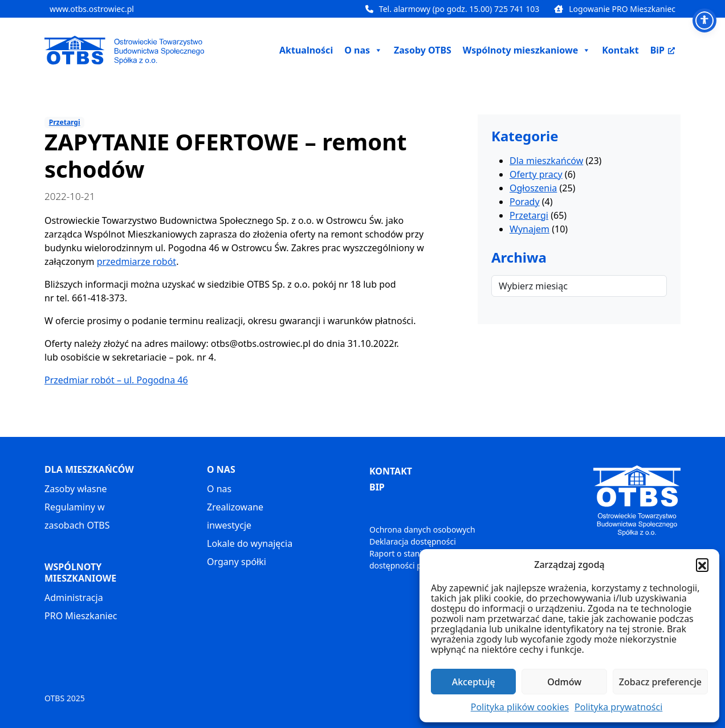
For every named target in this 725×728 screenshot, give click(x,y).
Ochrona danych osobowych (422, 529)
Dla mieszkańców (546, 161)
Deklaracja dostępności (413, 541)
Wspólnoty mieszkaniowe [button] (527, 50)
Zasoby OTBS (423, 50)
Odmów (564, 682)
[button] (702, 565)
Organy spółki (237, 562)
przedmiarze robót (137, 261)
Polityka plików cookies (520, 707)
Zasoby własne (76, 489)
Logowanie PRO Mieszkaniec (615, 9)
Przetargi (65, 122)
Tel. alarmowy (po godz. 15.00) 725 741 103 (452, 9)
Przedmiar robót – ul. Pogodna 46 (116, 380)
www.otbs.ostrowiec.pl (92, 9)
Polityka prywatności (618, 707)
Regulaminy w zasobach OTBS (77, 516)
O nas (219, 489)
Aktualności (306, 50)
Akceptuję (474, 682)
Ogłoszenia (533, 188)
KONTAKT (391, 471)
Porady (525, 202)
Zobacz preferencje (660, 682)
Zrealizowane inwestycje (235, 516)
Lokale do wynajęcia (250, 543)
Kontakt (620, 50)
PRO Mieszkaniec (81, 616)
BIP (377, 487)
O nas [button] (363, 50)
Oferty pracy (536, 174)
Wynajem (530, 229)
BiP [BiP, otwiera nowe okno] (663, 50)
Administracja (74, 598)
